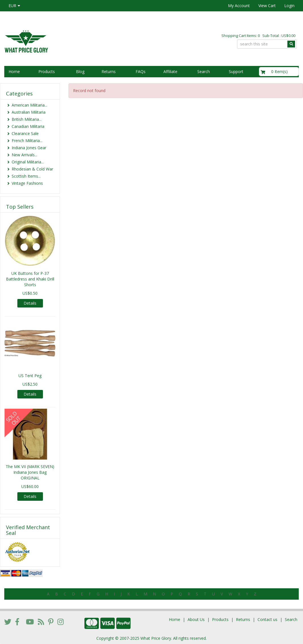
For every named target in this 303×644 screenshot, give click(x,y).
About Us (196, 619)
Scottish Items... (26, 176)
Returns (109, 71)
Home (14, 71)
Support (236, 71)
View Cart (267, 6)
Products (47, 71)
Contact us (267, 619)
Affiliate (170, 71)
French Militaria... (27, 141)
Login (289, 6)
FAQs (141, 71)
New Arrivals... (24, 155)
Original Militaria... (28, 162)
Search (204, 71)
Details (30, 303)
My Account (239, 6)
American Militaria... (29, 105)
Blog (80, 71)
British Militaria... (27, 119)
